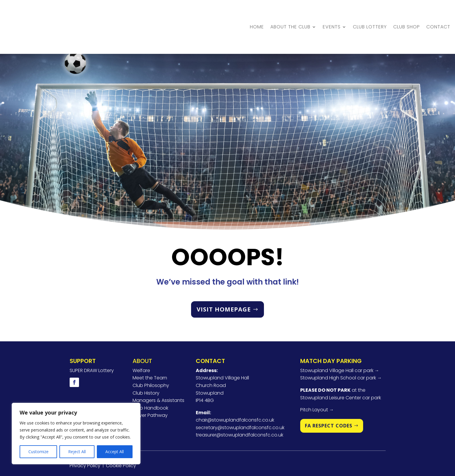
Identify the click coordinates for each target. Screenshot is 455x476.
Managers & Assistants (158, 375)
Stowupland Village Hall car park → (340, 345)
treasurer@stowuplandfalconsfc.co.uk (239, 410)
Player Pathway (150, 390)
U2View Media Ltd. (221, 456)
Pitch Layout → (317, 385)
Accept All (115, 452)
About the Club (290, 14)
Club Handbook (150, 383)
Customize (38, 452)
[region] (76, 434)
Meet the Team (150, 353)
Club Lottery (370, 14)
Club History (146, 368)
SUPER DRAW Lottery (92, 345)
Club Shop (407, 14)
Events (332, 14)
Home (257, 14)
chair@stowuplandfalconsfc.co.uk (235, 395)
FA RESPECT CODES (329, 400)
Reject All (77, 452)
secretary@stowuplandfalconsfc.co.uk (240, 402)
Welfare (141, 345)
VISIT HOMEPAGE (224, 284)
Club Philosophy (151, 360)
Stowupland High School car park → (341, 353)
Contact (438, 14)
